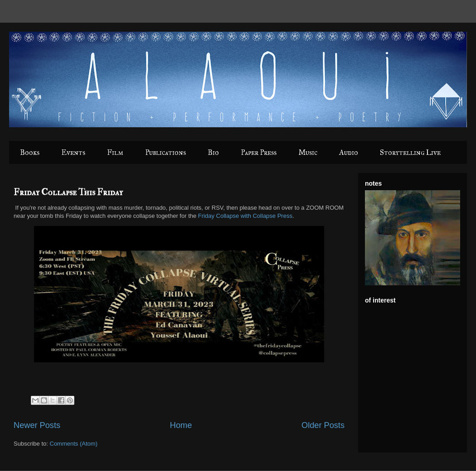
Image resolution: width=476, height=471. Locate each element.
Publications (165, 152)
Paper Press (259, 152)
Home (181, 425)
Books (30, 152)
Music (308, 152)
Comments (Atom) (74, 444)
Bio (213, 152)
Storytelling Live (410, 152)
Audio (349, 152)
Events (73, 152)
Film (115, 152)
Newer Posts (37, 425)
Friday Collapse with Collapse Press (245, 216)
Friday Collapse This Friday (68, 192)
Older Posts (323, 425)
